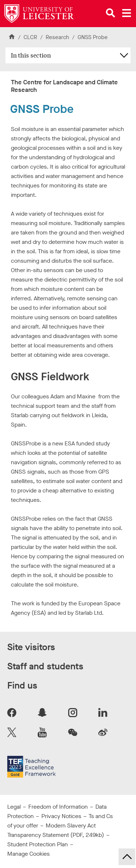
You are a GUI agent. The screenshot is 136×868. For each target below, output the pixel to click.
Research (57, 37)
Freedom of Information (58, 807)
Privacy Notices (61, 816)
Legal (14, 807)
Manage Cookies (28, 854)
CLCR (30, 37)
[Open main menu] (127, 13)
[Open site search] (111, 13)
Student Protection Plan (38, 844)
